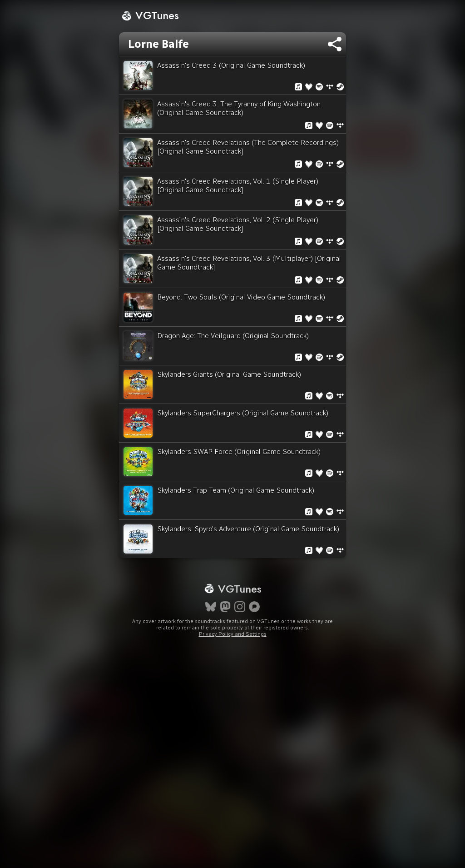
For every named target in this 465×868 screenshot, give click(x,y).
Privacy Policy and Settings (233, 634)
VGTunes (150, 15)
